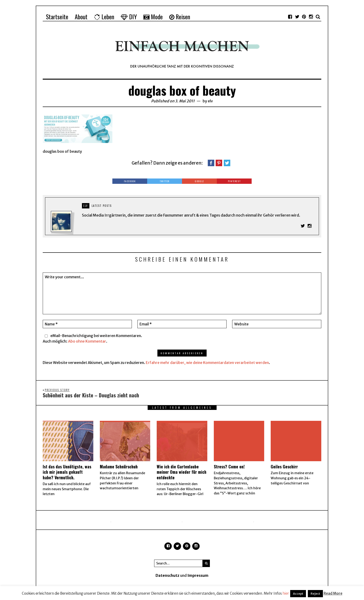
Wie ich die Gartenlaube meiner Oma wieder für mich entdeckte (182, 472)
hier (286, 593)
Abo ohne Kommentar (87, 341)
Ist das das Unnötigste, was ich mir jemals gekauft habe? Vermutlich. (67, 472)
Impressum (198, 576)
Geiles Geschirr (284, 467)
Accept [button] (298, 594)
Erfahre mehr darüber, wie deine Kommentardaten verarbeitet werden (207, 363)
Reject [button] (315, 594)
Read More (333, 593)
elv (210, 101)
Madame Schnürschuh (119, 467)
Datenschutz (167, 576)
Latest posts (102, 206)
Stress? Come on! (229, 467)
